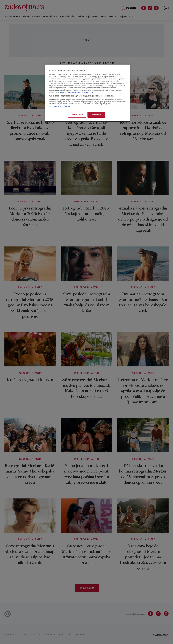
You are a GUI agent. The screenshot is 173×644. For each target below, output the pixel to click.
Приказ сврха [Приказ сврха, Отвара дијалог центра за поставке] (77, 115)
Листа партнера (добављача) (60, 107)
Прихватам (96, 115)
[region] (87, 93)
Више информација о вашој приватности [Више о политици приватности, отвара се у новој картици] (76, 92)
